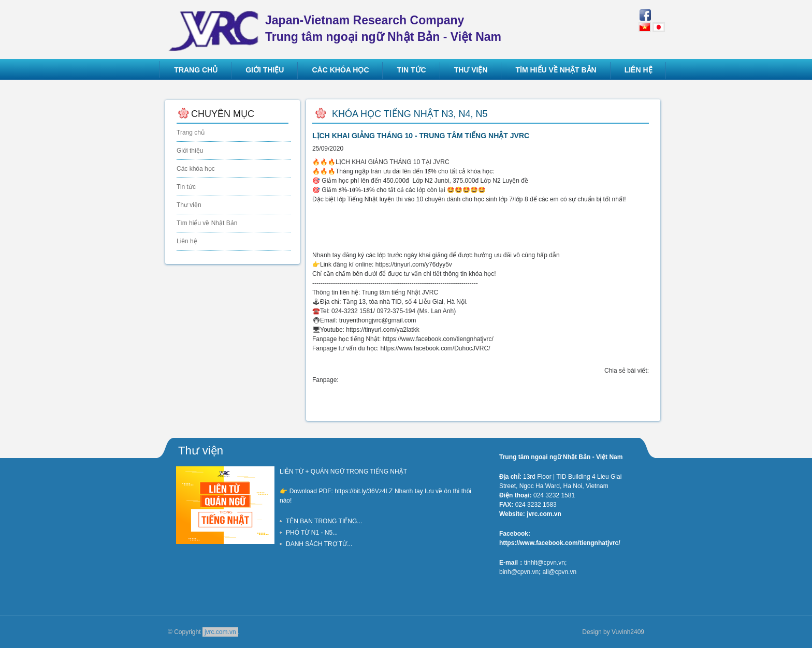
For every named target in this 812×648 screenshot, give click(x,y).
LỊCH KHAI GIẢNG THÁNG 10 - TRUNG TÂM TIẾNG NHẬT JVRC (421, 136)
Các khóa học (196, 169)
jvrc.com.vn (220, 632)
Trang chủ (191, 132)
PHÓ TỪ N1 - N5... (312, 533)
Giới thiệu (190, 151)
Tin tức (186, 187)
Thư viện (189, 205)
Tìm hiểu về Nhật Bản (207, 223)
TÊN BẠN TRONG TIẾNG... (324, 521)
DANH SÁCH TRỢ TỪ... (319, 544)
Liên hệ (187, 241)
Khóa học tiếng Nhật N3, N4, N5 (410, 114)
